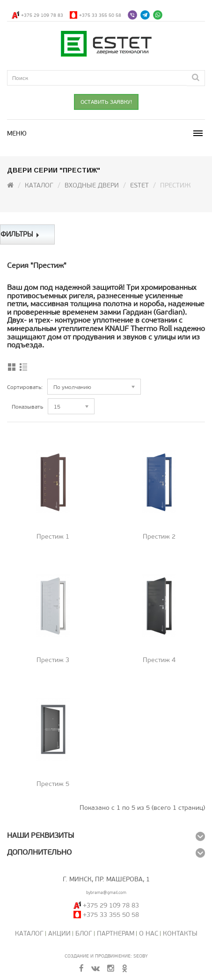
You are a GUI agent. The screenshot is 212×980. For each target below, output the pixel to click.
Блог (84, 933)
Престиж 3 (53, 660)
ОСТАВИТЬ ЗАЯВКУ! (106, 102)
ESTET (139, 185)
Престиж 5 (53, 784)
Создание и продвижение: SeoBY (106, 956)
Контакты (180, 933)
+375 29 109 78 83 (42, 15)
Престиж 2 (159, 537)
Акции (59, 933)
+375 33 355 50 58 (100, 15)
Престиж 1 (53, 537)
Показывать (27, 407)
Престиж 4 (159, 660)
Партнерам (116, 933)
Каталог (39, 185)
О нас (149, 933)
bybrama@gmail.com (106, 893)
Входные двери (92, 185)
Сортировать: (25, 387)
